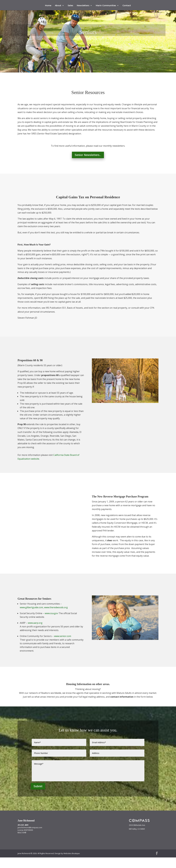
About (58, 6)
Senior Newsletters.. (88, 165)
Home (48, 6)
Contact (127, 6)
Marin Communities (106, 6)
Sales (70, 6)
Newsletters (83, 6)
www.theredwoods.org (56, 618)
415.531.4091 (23, 836)
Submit (38, 797)
